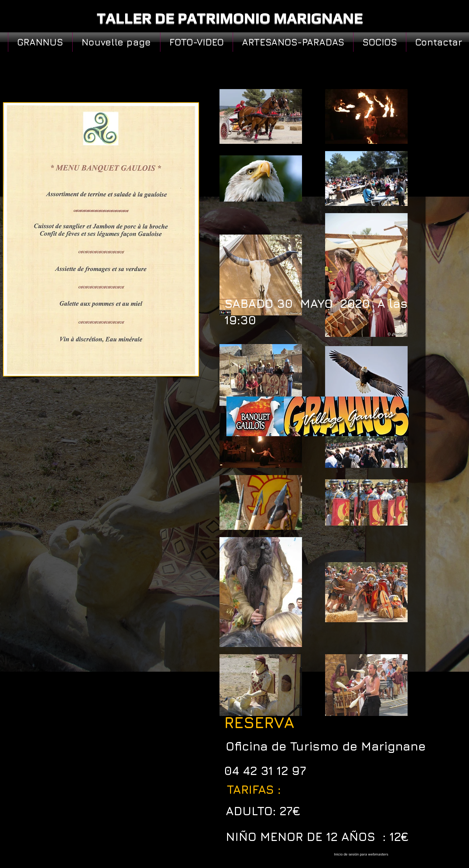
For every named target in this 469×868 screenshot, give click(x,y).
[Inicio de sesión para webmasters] (361, 854)
